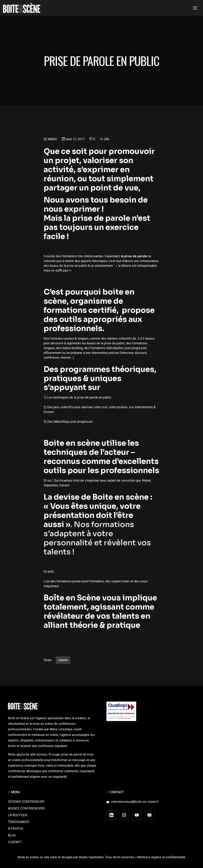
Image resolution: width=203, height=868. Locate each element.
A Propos (16, 829)
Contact (15, 842)
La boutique (18, 815)
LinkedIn (63, 660)
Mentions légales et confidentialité (161, 857)
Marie (52, 139)
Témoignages (19, 822)
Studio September (91, 857)
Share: (48, 660)
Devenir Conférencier (26, 802)
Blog (12, 835)
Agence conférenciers (26, 808)
